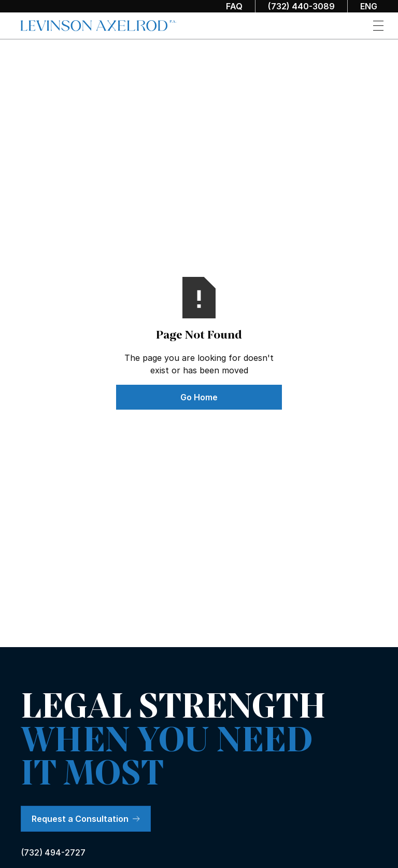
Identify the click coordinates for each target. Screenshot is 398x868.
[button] (378, 26)
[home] (98, 26)
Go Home (199, 397)
